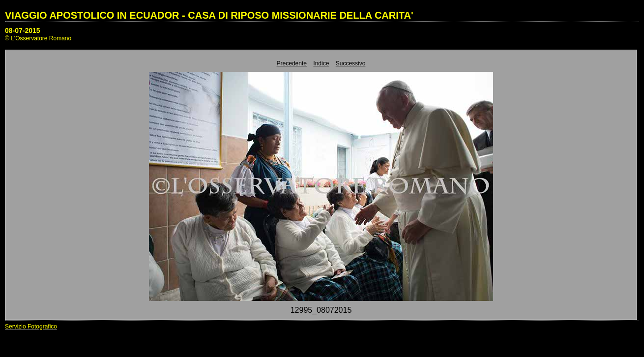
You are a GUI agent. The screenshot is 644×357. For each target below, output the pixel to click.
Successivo (351, 63)
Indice (321, 63)
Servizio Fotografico (31, 327)
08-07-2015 (23, 30)
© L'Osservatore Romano (38, 38)
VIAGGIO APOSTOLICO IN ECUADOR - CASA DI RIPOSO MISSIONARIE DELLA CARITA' (209, 15)
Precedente (292, 63)
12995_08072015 (321, 310)
